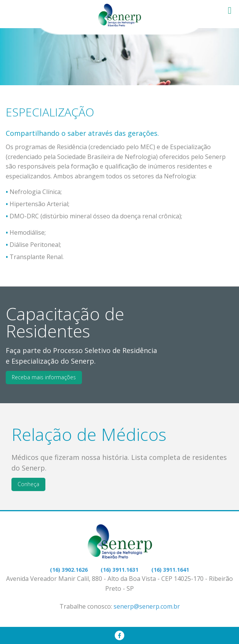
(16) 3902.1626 (69, 570)
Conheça (28, 484)
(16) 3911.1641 (170, 570)
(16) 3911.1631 (119, 570)
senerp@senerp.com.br (147, 606)
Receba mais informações (44, 377)
